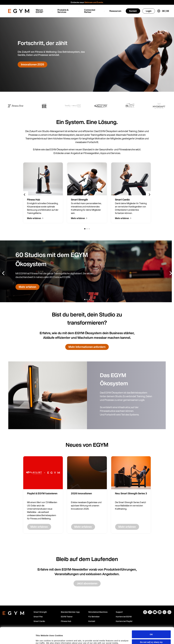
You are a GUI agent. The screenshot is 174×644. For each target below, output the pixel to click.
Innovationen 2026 (32, 64)
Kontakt (133, 11)
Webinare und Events (94, 2)
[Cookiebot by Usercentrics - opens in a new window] (18, 639)
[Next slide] (149, 195)
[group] (43, 193)
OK (151, 619)
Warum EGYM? (39, 11)
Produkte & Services (63, 11)
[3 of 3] (89, 229)
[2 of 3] (87, 229)
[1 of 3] (85, 229)
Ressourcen (115, 11)
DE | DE (166, 11)
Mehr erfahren (34, 218)
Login (149, 11)
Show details (42, 639)
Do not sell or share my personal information (151, 628)
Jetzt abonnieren (87, 583)
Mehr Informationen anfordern (87, 347)
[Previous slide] (25, 195)
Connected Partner (90, 11)
